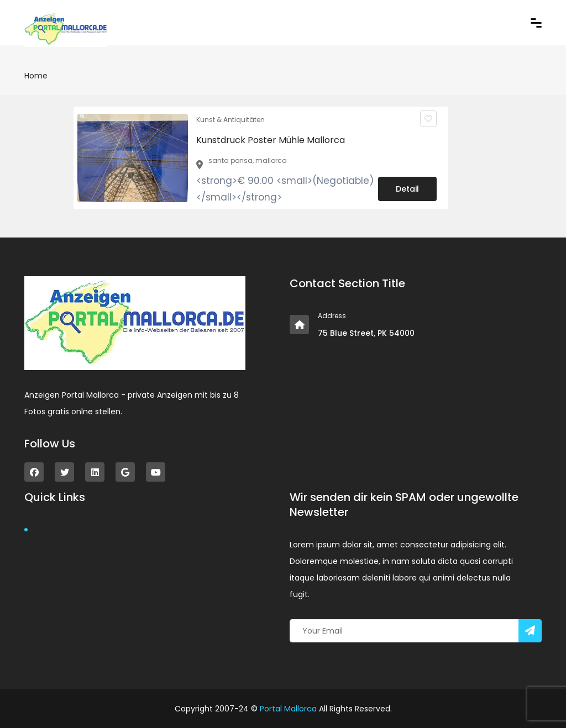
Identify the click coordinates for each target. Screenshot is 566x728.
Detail (407, 189)
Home (36, 76)
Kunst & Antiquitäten (230, 120)
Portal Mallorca (288, 709)
